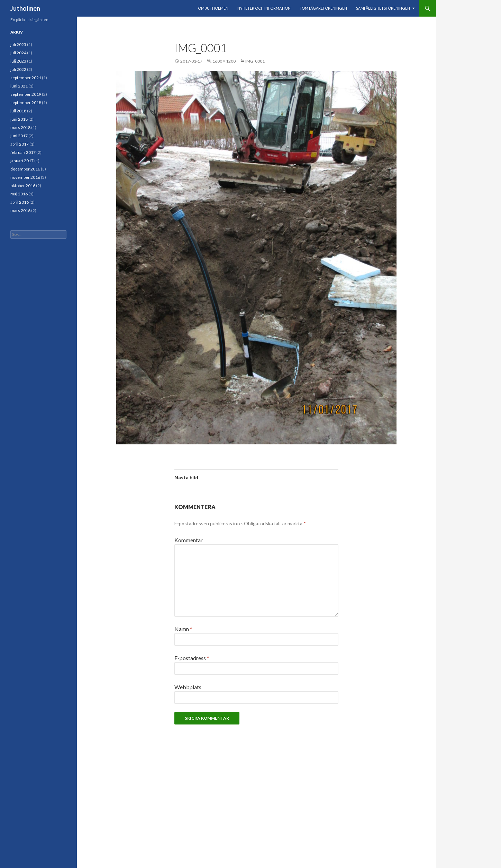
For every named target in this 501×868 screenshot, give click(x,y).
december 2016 (25, 169)
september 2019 (26, 94)
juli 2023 (18, 61)
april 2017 (20, 144)
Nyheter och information (264, 8)
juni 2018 (19, 119)
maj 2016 (19, 194)
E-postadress (192, 658)
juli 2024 (18, 53)
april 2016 (20, 202)
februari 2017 (23, 152)
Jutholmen (25, 8)
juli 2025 (18, 44)
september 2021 (26, 78)
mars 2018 (20, 127)
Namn (183, 629)
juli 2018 (18, 111)
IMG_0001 (255, 61)
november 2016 (25, 177)
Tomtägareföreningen (323, 8)
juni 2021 (19, 86)
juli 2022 (18, 69)
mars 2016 (20, 210)
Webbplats (188, 687)
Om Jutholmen (213, 8)
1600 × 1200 (224, 61)
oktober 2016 (23, 186)
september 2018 (26, 103)
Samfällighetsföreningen (383, 8)
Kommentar (189, 540)
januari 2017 (22, 161)
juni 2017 (19, 136)
